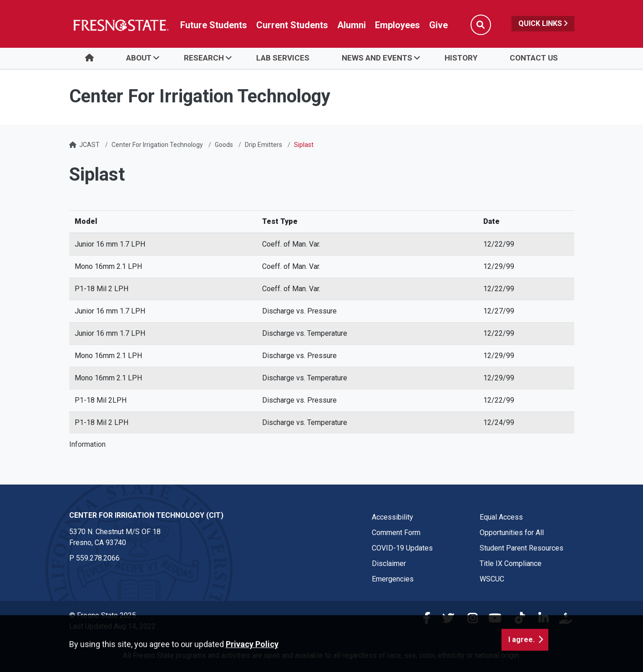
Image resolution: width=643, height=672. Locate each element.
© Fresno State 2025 (103, 615)
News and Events (377, 58)
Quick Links (543, 23)
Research (204, 58)
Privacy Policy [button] (252, 665)
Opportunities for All (512, 533)
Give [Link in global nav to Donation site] (438, 25)
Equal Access (501, 517)
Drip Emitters (263, 145)
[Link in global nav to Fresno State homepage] (120, 25)
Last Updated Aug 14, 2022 (112, 626)
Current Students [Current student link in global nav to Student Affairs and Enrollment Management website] (292, 25)
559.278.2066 (98, 558)
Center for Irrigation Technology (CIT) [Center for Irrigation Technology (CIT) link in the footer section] (146, 515)
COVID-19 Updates (402, 548)
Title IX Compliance (511, 563)
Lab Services (283, 58)
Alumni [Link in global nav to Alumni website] (352, 25)
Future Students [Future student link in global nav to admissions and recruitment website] (214, 25)
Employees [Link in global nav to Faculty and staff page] (397, 25)
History (461, 58)
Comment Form (396, 533)
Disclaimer (389, 563)
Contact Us (534, 58)
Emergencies (393, 579)
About (139, 58)
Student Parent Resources (521, 548)
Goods (224, 145)
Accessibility (392, 517)
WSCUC (492, 579)
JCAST (89, 145)
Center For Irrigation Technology (157, 145)
